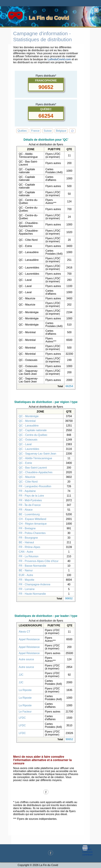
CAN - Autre (26, 552)
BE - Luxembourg (29, 514)
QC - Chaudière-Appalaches (36, 472)
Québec (22, 131)
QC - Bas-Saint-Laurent (33, 468)
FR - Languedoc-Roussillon (35, 486)
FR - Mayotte (26, 580)
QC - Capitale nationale (33, 430)
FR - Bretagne (27, 528)
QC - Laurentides (29, 449)
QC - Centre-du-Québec (33, 435)
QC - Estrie (25, 463)
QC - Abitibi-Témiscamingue (35, 458)
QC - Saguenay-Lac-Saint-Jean (37, 454)
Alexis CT (24, 632)
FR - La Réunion (29, 556)
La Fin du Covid (49, 18)
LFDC (22, 718)
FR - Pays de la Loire (31, 496)
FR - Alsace (26, 510)
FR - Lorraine (27, 589)
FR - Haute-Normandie (32, 594)
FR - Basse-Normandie (32, 566)
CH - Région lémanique (33, 524)
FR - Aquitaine (27, 491)
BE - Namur (26, 570)
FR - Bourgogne (28, 538)
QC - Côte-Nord (28, 482)
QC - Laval (25, 444)
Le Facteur (25, 712)
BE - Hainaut (26, 542)
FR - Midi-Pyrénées (30, 500)
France (35, 131)
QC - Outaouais (28, 440)
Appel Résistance (29, 647)
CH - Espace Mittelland (32, 519)
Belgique (61, 131)
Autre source (26, 659)
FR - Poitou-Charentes (32, 533)
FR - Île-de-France (30, 505)
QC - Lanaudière (29, 426)
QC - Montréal (27, 421)
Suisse (48, 131)
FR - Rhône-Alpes (29, 547)
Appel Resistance (29, 639)
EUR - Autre (26, 575)
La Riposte (25, 690)
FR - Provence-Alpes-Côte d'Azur (39, 561)
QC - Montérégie (29, 416)
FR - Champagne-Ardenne (35, 584)
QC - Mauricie (27, 477)
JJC (21, 675)
